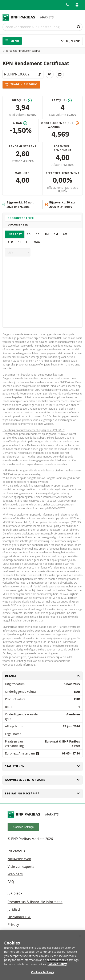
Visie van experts (21, 867)
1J (19, 242)
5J (27, 242)
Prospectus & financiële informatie (35, 902)
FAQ (11, 882)
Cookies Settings (24, 827)
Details (42, 676)
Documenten (18, 225)
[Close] (80, 938)
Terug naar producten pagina (23, 51)
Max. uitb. (23, 173)
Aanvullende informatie (42, 780)
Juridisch (14, 909)
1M (47, 234)
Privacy (13, 925)
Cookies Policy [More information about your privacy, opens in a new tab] (57, 966)
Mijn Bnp (70, 41)
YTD (10, 242)
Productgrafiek (21, 218)
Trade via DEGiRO (21, 84)
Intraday (15, 234)
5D (38, 234)
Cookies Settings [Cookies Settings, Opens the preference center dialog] (42, 975)
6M (65, 234)
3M (56, 234)
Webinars (15, 874)
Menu (12, 41)
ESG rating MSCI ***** (42, 793)
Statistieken (42, 766)
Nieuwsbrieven (19, 859)
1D (29, 234)
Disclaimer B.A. (19, 917)
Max (37, 242)
